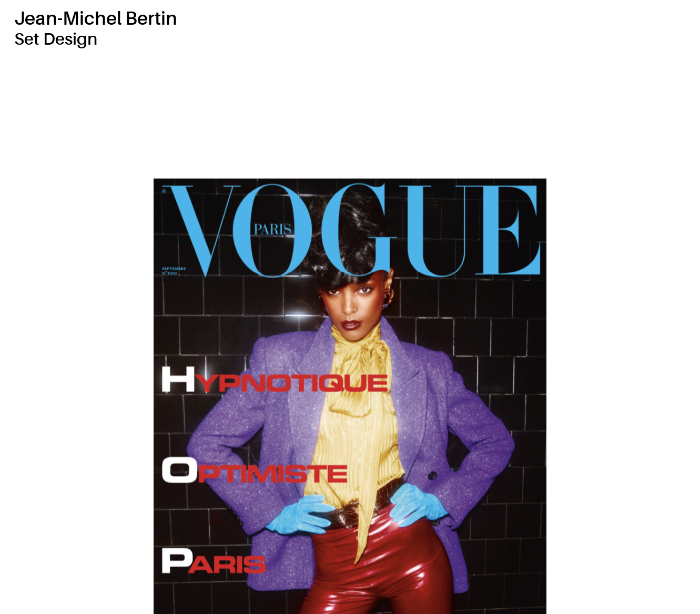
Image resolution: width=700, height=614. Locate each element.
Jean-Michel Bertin (96, 19)
